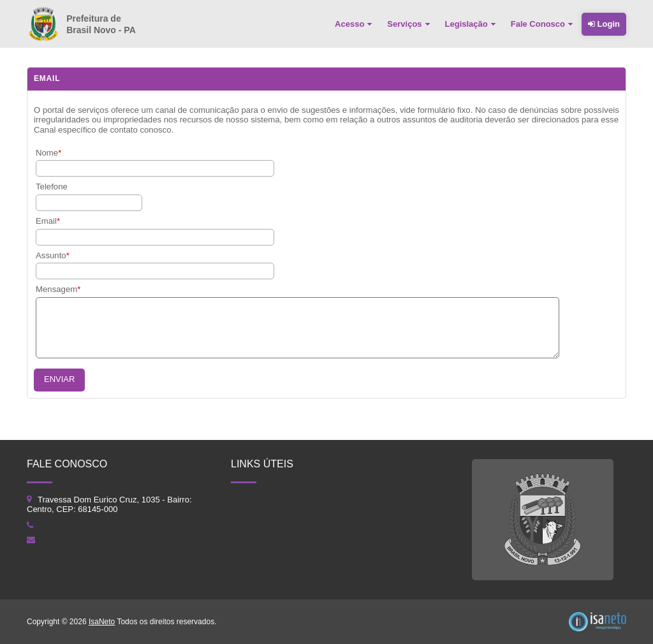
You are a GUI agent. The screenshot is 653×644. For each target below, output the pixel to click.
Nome (47, 153)
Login (604, 24)
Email (46, 221)
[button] (59, 380)
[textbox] (89, 203)
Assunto (51, 255)
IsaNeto (102, 622)
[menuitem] (355, 24)
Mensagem (56, 289)
